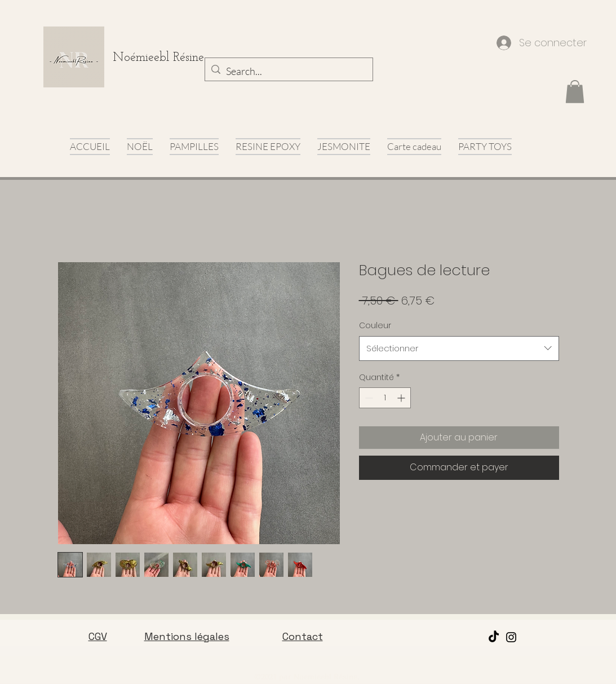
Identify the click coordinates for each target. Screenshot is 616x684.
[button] (575, 92)
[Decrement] (368, 398)
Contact (303, 636)
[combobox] (459, 348)
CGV (98, 636)
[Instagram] (511, 637)
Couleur (375, 325)
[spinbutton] (385, 398)
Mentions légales (187, 636)
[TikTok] (494, 637)
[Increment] (402, 398)
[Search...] (287, 72)
